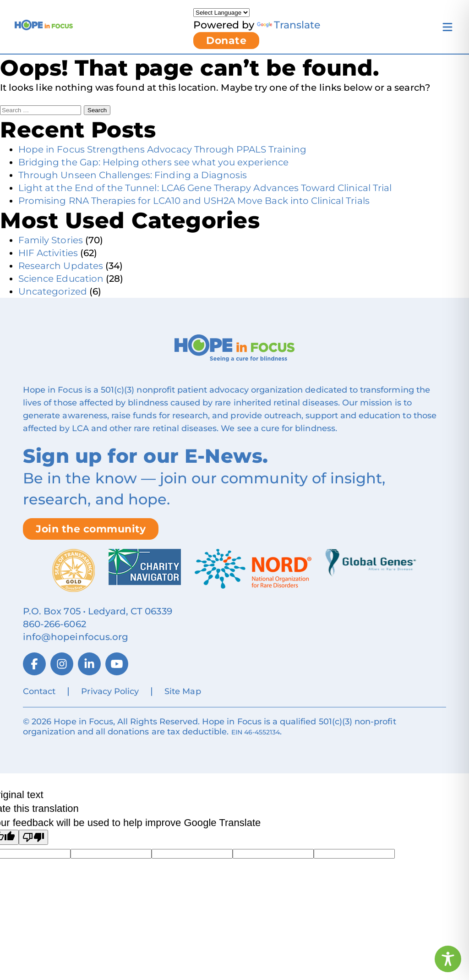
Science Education (61, 279)
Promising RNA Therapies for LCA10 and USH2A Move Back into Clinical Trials (194, 201)
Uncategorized (53, 291)
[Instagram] (62, 664)
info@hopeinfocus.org (76, 637)
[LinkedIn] (89, 664)
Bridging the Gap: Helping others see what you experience (153, 162)
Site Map (183, 691)
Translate (289, 25)
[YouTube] (117, 664)
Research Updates (61, 266)
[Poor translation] (33, 837)
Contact (39, 691)
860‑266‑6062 (55, 624)
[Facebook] (34, 664)
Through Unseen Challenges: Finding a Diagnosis (133, 175)
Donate (226, 41)
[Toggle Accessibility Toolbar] (448, 959)
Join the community (91, 529)
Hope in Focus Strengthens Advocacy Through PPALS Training (162, 149)
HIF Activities (48, 253)
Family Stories (51, 240)
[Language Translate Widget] (221, 13)
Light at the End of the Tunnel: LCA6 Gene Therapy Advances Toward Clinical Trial (205, 188)
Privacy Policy (110, 691)
